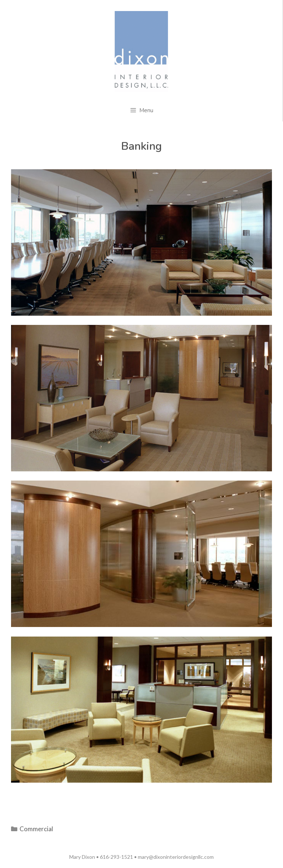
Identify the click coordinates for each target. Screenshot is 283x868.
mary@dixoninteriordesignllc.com (176, 857)
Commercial (36, 829)
